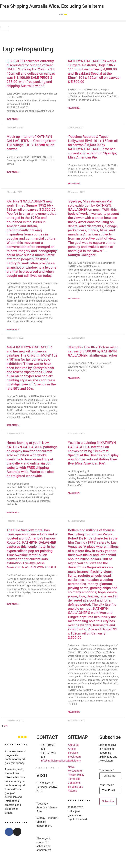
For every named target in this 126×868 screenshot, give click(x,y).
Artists (72, 749)
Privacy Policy (76, 775)
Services (73, 753)
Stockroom (74, 757)
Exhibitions (74, 761)
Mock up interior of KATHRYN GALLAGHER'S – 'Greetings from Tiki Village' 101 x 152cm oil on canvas (31, 143)
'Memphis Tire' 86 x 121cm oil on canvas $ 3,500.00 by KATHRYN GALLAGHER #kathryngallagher (93, 351)
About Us (73, 745)
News (71, 767)
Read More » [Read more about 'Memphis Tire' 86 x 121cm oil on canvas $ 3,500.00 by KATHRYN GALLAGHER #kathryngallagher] (74, 378)
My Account (75, 771)
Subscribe (108, 801)
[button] (63, 21)
